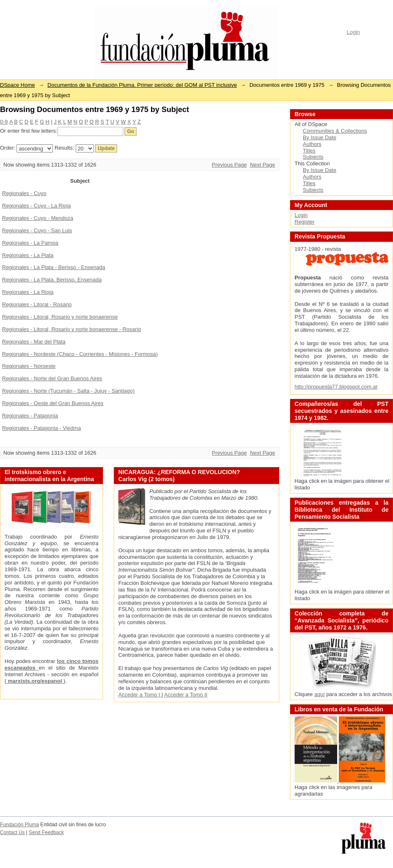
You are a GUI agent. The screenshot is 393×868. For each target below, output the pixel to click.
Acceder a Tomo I (140, 695)
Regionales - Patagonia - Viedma (42, 428)
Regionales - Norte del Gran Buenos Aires (52, 378)
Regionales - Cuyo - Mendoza (38, 218)
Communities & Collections (335, 131)
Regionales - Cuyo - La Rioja (36, 206)
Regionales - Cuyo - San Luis (37, 230)
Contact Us (12, 832)
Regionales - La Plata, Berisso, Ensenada (52, 280)
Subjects (313, 157)
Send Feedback (47, 832)
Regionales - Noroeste (29, 366)
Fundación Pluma (19, 825)
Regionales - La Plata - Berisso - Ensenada (54, 267)
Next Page (262, 165)
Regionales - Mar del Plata (34, 342)
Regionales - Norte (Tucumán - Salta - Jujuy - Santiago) (68, 391)
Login (353, 32)
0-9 (4, 122)
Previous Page (229, 165)
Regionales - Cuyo (24, 193)
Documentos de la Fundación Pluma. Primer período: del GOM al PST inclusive (142, 85)
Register (304, 222)
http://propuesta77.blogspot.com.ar (336, 387)
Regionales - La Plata (28, 255)
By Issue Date (320, 137)
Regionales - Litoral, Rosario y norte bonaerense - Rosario (72, 329)
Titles (309, 151)
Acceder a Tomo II (186, 695)
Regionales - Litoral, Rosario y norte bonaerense (60, 317)
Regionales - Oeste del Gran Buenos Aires (53, 403)
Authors (312, 144)
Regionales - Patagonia (30, 416)
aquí (320, 694)
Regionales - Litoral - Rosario (37, 304)
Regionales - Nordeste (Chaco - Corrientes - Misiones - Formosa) (80, 354)
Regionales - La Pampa (30, 243)
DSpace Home (18, 85)
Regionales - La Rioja (28, 292)
